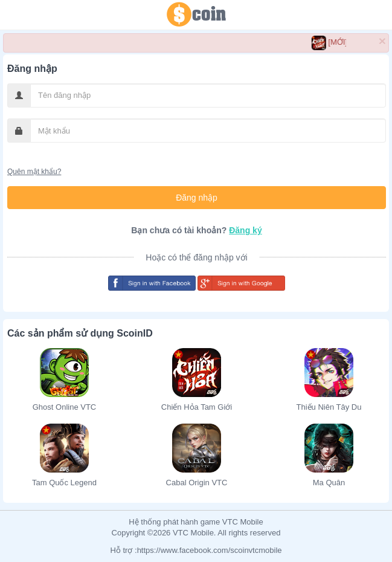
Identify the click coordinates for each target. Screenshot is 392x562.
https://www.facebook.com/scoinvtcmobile (210, 550)
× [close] (382, 41)
